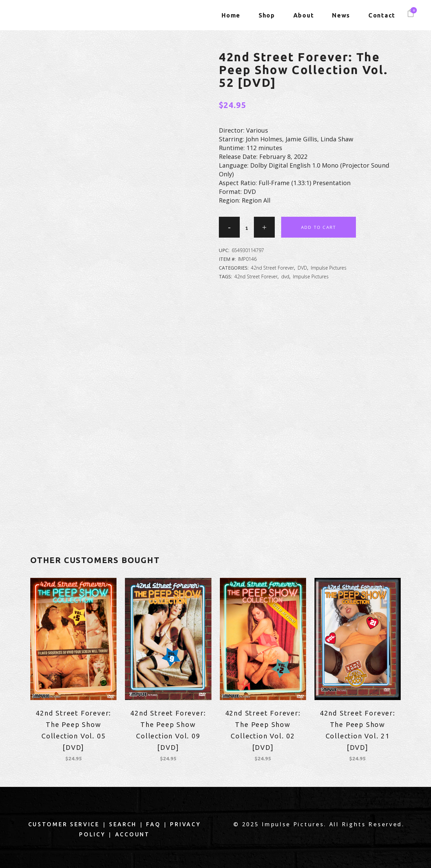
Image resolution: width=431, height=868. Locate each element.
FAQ (153, 824)
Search (123, 824)
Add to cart (319, 227)
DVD (302, 268)
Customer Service (64, 824)
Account (132, 834)
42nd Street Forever (272, 268)
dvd (285, 276)
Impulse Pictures (329, 268)
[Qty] (247, 228)
